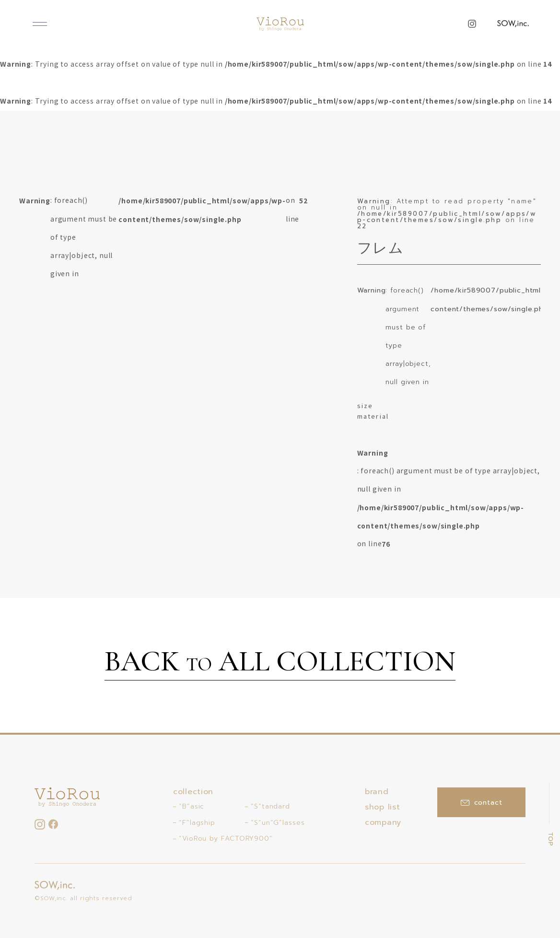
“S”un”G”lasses (278, 823)
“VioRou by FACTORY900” (226, 838)
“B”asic (192, 806)
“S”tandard (270, 806)
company (383, 822)
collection (193, 792)
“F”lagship (197, 823)
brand (377, 792)
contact (482, 803)
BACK (280, 663)
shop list (382, 807)
